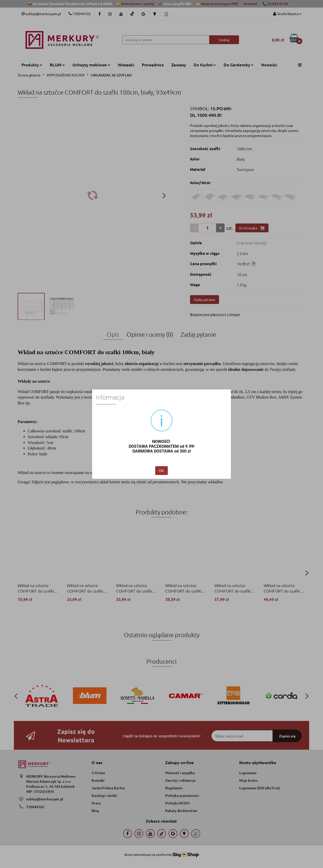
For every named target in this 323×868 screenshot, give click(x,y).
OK (161, 471)
